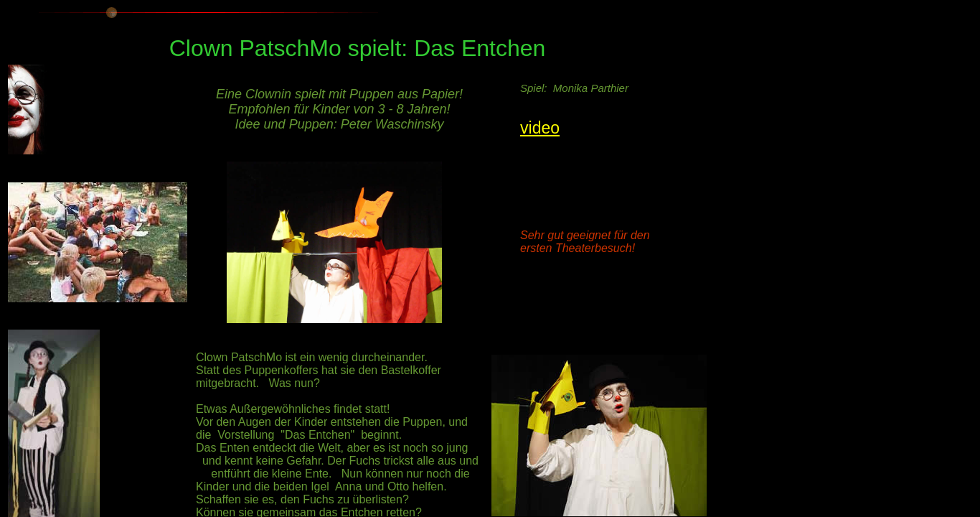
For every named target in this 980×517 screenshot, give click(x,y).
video (540, 128)
